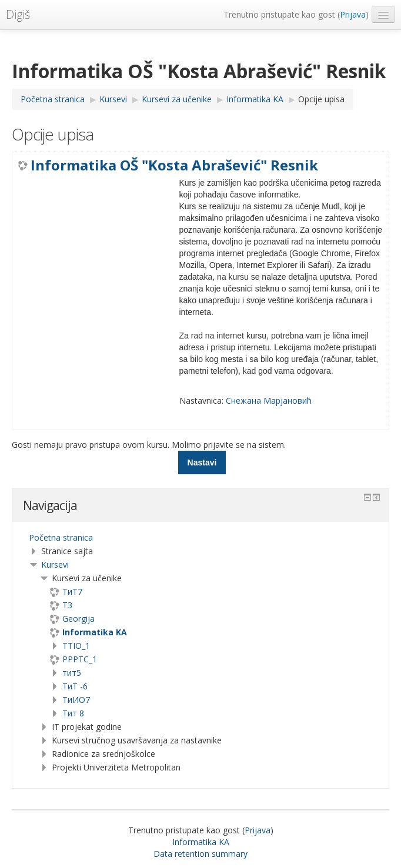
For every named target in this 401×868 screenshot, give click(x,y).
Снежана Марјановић (269, 401)
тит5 (72, 673)
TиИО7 (76, 700)
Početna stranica (61, 537)
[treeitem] (200, 538)
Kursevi (55, 564)
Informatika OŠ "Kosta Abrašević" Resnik (174, 165)
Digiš (18, 14)
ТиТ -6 (75, 686)
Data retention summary (200, 854)
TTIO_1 (76, 646)
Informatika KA (201, 842)
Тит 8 (73, 713)
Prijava (353, 14)
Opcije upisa (321, 99)
